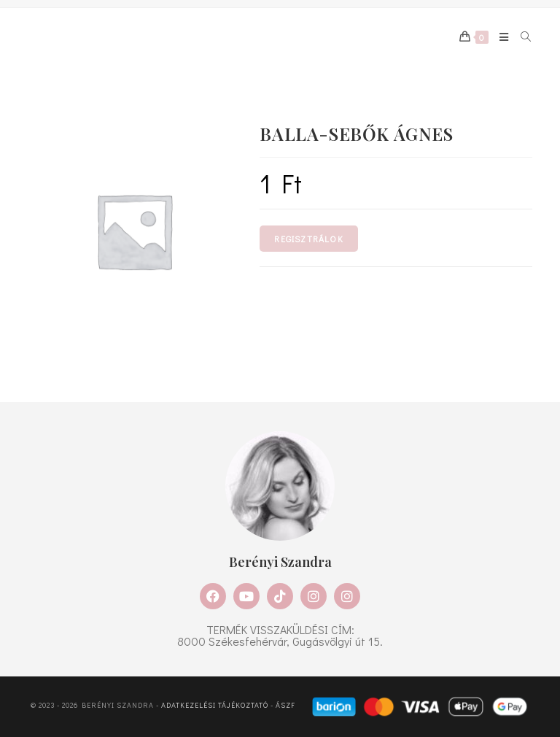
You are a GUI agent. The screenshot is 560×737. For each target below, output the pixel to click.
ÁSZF (285, 706)
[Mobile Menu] (499, 37)
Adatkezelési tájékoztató (215, 706)
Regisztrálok (308, 239)
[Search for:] (521, 37)
